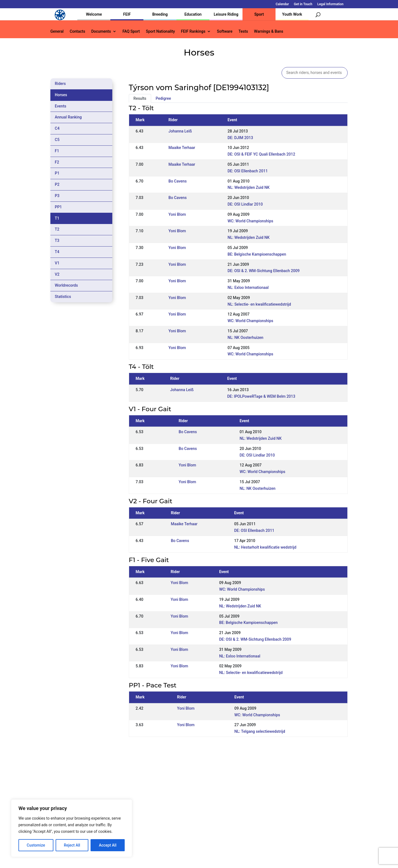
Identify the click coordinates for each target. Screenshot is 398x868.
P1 (57, 173)
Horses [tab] (61, 95)
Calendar (282, 4)
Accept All (108, 845)
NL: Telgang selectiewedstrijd (260, 731)
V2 (57, 274)
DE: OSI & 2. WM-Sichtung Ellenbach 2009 (264, 271)
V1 (57, 263)
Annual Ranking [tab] (68, 117)
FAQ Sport (131, 31)
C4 (57, 128)
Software (225, 31)
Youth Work (292, 14)
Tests (243, 31)
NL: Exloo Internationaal (248, 288)
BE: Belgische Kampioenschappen (257, 254)
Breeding (160, 14)
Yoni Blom (177, 214)
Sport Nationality (160, 31)
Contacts (77, 31)
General (57, 31)
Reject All (72, 845)
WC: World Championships (250, 221)
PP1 (58, 207)
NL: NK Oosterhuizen (246, 338)
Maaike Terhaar (182, 148)
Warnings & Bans (269, 31)
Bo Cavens (178, 181)
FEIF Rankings (193, 31)
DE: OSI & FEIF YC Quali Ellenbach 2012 (261, 154)
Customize (36, 845)
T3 (57, 241)
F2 (57, 162)
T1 (57, 218)
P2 (57, 184)
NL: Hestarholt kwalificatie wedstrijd (265, 547)
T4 (57, 252)
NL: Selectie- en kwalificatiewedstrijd (259, 304)
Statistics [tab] (63, 297)
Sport (259, 14)
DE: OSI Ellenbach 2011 (248, 171)
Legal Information (330, 4)
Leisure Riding (226, 14)
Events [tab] (61, 106)
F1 (57, 151)
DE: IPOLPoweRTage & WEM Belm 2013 (261, 396)
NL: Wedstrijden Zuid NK (249, 187)
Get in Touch (303, 4)
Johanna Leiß (180, 131)
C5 (57, 140)
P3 (57, 196)
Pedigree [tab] (163, 98)
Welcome (94, 14)
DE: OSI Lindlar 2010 (245, 204)
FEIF (127, 14)
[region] (72, 828)
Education (193, 14)
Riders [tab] (60, 84)
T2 (57, 229)
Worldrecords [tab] (66, 285)
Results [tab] (140, 98)
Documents (101, 31)
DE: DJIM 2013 (240, 138)
